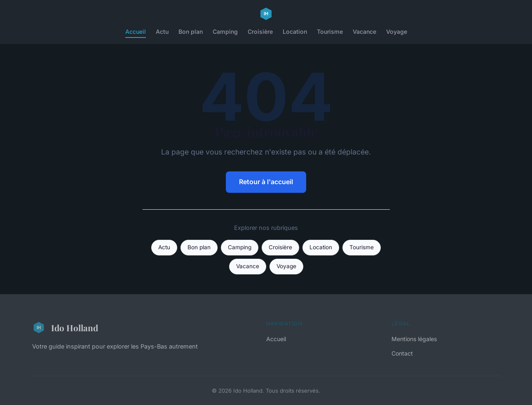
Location (295, 32)
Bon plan (191, 32)
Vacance (364, 32)
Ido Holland (65, 328)
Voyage (397, 32)
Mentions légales (414, 339)
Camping (225, 32)
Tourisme (330, 32)
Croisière (260, 32)
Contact (402, 353)
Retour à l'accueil (266, 182)
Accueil (136, 32)
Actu (162, 32)
